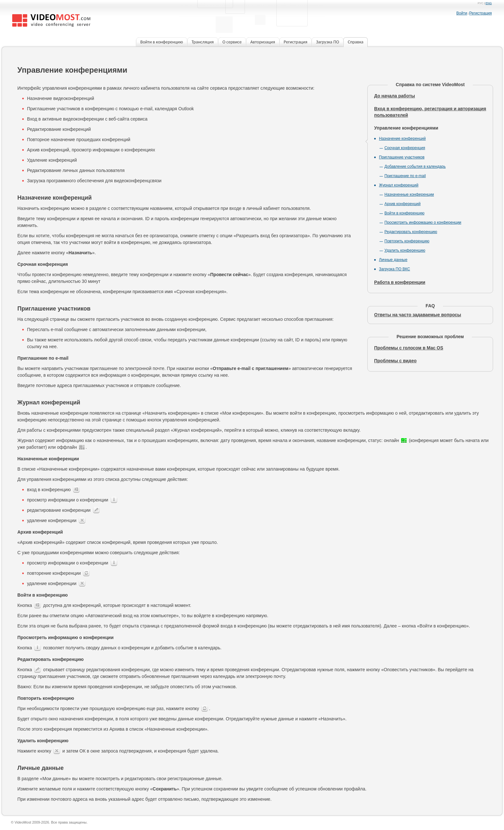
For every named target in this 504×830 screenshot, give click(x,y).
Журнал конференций (399, 185)
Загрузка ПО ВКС (395, 269)
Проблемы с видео (395, 361)
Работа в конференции (400, 282)
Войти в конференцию (404, 213)
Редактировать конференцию (411, 232)
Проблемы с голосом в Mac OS (409, 348)
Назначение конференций (402, 139)
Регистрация (481, 13)
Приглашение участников (402, 157)
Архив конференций (402, 204)
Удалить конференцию (405, 250)
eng (489, 3)
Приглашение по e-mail (405, 176)
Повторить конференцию (407, 241)
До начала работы (395, 96)
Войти (462, 13)
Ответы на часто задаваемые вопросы (418, 315)
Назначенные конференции (409, 194)
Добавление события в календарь (415, 167)
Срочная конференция (405, 148)
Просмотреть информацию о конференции (423, 222)
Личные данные (393, 260)
